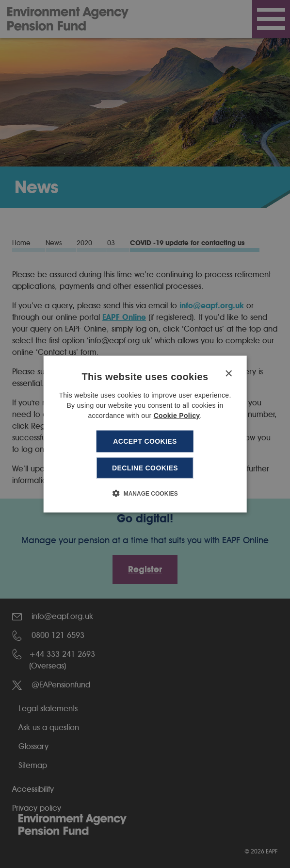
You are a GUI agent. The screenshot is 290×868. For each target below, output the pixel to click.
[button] (145, 493)
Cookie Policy (177, 416)
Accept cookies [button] (145, 441)
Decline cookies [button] (145, 467)
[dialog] (145, 434)
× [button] (228, 374)
